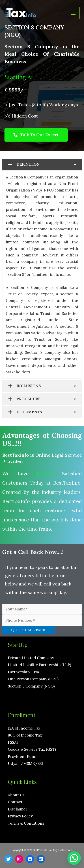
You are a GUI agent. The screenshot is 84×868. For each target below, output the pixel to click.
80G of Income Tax (25, 735)
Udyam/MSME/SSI (25, 763)
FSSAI (13, 742)
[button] (36, 135)
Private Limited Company (31, 658)
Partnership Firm (23, 672)
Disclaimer (18, 809)
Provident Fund (22, 757)
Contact (15, 802)
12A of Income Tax (24, 728)
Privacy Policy (20, 816)
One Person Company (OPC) (33, 679)
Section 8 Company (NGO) (31, 686)
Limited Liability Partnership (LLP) (39, 665)
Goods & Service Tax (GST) (32, 749)
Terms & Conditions (26, 823)
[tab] (42, 165)
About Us (16, 795)
